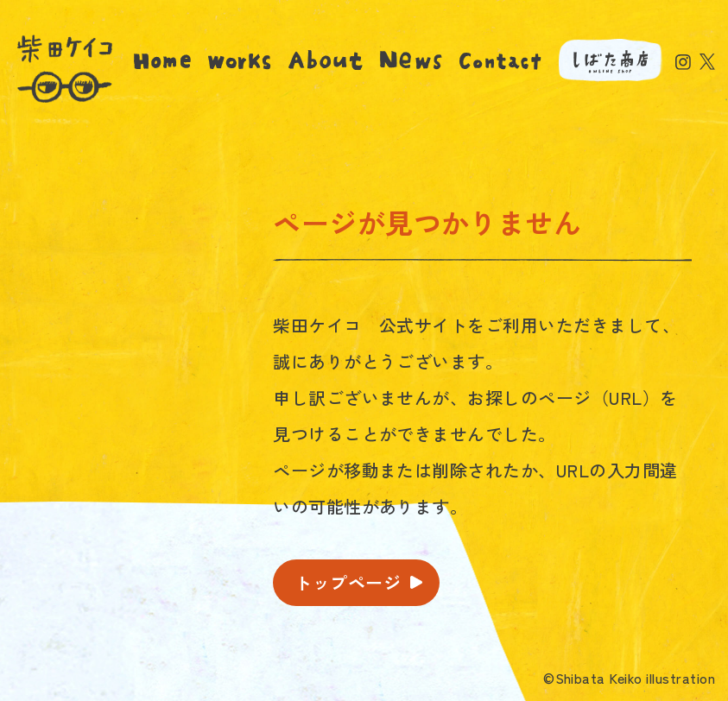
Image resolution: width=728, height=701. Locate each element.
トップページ (348, 582)
